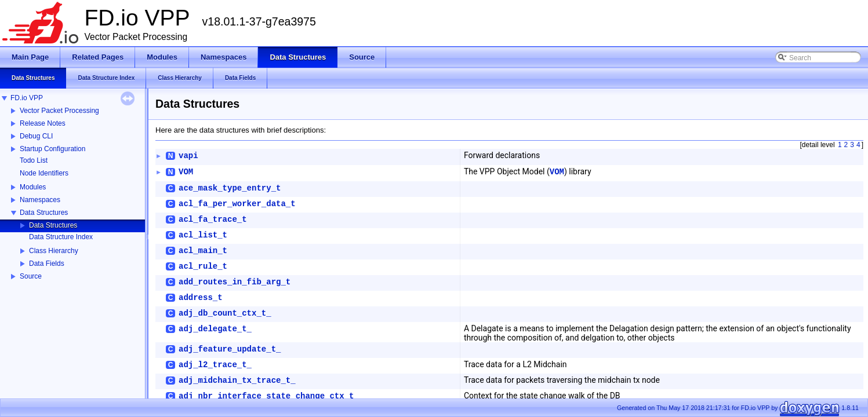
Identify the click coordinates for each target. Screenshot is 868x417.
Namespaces (40, 200)
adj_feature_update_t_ (230, 349)
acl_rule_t (203, 266)
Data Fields (47, 264)
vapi (188, 156)
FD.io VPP (27, 98)
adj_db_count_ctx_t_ (225, 313)
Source (31, 276)
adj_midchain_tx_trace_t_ (237, 381)
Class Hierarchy (54, 251)
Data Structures (44, 213)
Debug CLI (36, 136)
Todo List (34, 160)
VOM (186, 172)
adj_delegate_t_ (215, 329)
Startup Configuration (52, 149)
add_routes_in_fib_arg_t (235, 282)
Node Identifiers (44, 173)
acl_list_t (203, 235)
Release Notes (43, 123)
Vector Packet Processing (59, 111)
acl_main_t (203, 251)
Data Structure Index (61, 237)
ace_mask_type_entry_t (230, 188)
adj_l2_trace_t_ (215, 365)
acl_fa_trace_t (213, 220)
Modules (33, 187)
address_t (201, 298)
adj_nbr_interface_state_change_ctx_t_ (269, 396)
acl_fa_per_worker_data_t (237, 204)
